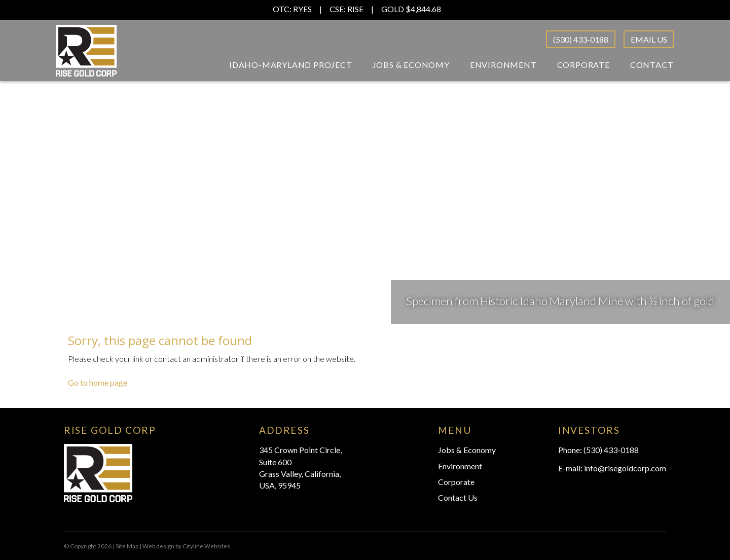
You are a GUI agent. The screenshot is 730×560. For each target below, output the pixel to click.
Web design (158, 546)
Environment (503, 65)
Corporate (583, 65)
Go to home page (98, 382)
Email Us (649, 39)
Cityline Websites (206, 546)
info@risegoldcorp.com (625, 468)
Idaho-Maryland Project (291, 65)
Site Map (127, 546)
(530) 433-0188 (581, 39)
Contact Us (458, 497)
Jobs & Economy (411, 65)
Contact (652, 65)
